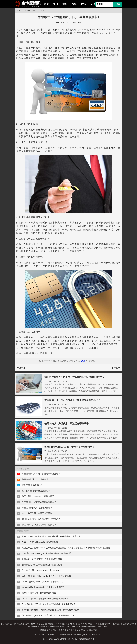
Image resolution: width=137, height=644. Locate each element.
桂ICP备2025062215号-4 (84, 639)
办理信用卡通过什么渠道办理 (35, 479)
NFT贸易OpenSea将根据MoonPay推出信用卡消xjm (45, 599)
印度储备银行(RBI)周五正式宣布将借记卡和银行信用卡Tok (48, 615)
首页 (46, 4)
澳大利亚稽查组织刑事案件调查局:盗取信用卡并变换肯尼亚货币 (50, 610)
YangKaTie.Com (66, 639)
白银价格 (77, 630)
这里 (83, 361)
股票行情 (44, 630)
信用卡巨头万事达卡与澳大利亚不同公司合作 (42, 565)
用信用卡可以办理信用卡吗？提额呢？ (39, 525)
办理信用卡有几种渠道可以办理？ (37, 508)
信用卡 (33, 353)
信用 (26, 353)
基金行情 (93, 630)
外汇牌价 (60, 630)
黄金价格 (52, 630)
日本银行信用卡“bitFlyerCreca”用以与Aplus (41, 570)
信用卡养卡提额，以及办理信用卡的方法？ (41, 519)
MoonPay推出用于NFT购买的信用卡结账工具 (42, 582)
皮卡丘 (46, 639)
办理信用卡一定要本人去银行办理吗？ (39, 502)
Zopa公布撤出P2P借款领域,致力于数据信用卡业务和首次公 (48, 604)
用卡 (53, 353)
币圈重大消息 (30, 11)
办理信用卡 (43, 353)
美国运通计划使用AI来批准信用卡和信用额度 (42, 559)
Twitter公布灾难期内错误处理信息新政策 (40, 542)
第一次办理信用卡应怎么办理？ (36, 491)
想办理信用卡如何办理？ (33, 485)
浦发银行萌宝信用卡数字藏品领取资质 (39, 593)
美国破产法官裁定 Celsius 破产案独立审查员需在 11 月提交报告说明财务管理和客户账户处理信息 (66, 548)
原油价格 (85, 630)
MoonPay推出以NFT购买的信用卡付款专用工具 (43, 587)
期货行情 (68, 630)
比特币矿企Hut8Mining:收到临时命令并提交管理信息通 (46, 553)
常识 (74, 4)
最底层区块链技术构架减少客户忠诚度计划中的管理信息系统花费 (51, 536)
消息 (65, 4)
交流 (93, 4)
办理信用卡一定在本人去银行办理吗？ (39, 496)
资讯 (56, 4)
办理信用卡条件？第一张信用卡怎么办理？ (41, 474)
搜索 (118, 4)
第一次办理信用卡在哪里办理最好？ (38, 513)
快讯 (83, 4)
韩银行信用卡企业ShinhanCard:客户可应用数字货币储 (46, 576)
